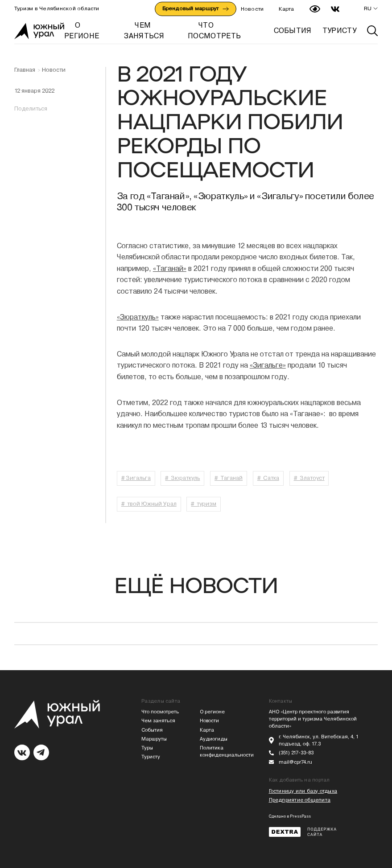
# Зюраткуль (182, 478)
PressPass (300, 816)
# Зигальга (136, 478)
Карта (286, 9)
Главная (25, 70)
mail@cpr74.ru (295, 762)
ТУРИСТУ (339, 31)
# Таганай (229, 478)
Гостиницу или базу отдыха (303, 791)
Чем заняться (158, 721)
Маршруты (154, 739)
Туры (147, 748)
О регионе (212, 712)
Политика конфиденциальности (225, 751)
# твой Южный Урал (149, 504)
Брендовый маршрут (196, 8)
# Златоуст (309, 478)
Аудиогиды (214, 739)
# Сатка (268, 478)
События (152, 730)
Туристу (151, 757)
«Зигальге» (268, 365)
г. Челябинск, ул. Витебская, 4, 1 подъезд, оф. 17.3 (319, 740)
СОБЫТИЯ (293, 31)
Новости (252, 9)
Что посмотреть (160, 712)
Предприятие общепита (300, 800)
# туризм (204, 504)
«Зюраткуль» (138, 317)
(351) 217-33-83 (296, 753)
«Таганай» (170, 268)
